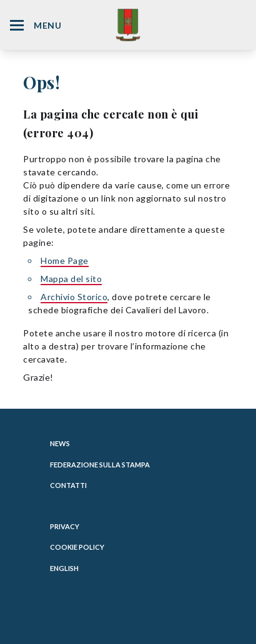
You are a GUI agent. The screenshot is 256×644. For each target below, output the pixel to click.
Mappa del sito (71, 279)
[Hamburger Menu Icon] (17, 25)
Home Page (65, 261)
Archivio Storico (74, 297)
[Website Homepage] (128, 25)
